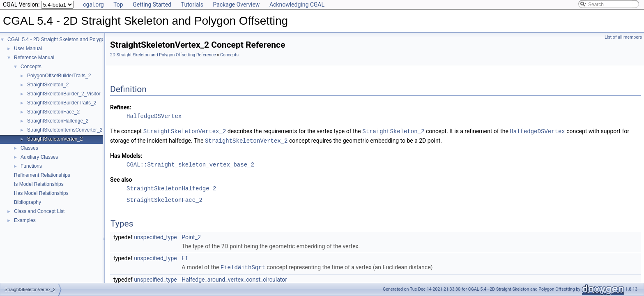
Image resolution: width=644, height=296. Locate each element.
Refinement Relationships (42, 175)
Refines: (121, 107)
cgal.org (93, 5)
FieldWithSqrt (243, 266)
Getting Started (152, 5)
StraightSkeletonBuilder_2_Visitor (64, 94)
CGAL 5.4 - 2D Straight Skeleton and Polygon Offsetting (69, 39)
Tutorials (192, 5)
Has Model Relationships (41, 193)
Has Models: (126, 155)
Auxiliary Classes (39, 157)
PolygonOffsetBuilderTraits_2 (59, 76)
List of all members (623, 37)
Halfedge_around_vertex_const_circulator (234, 278)
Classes (29, 148)
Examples (25, 220)
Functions (31, 166)
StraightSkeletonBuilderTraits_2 (62, 103)
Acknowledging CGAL (297, 5)
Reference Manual (34, 58)
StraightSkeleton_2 (48, 85)
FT (185, 257)
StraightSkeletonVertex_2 (55, 139)
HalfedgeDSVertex (154, 116)
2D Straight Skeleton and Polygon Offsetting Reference (163, 55)
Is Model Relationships (39, 184)
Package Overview (236, 5)
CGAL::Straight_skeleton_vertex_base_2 (190, 164)
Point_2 (191, 236)
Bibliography (28, 202)
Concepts (31, 67)
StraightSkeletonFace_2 (53, 112)
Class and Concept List (39, 211)
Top (118, 5)
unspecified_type (155, 236)
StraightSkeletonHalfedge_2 (58, 121)
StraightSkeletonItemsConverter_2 (65, 130)
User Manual (28, 49)
